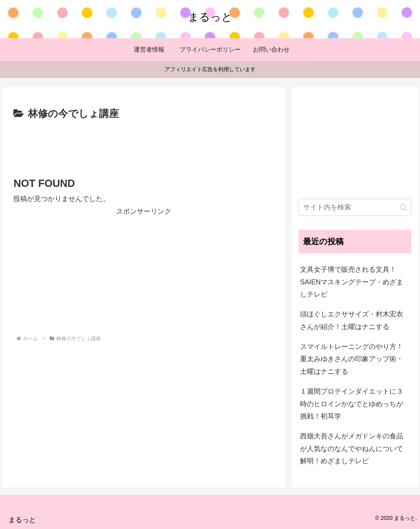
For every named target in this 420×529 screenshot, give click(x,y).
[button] (403, 207)
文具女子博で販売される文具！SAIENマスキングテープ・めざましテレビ (352, 282)
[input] (355, 207)
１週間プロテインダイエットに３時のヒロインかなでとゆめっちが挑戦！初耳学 (352, 404)
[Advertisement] (144, 145)
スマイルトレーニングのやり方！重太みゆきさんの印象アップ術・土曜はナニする (352, 359)
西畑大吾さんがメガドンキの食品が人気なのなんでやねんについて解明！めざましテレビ (352, 449)
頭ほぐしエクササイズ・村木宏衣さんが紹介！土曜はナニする (352, 320)
